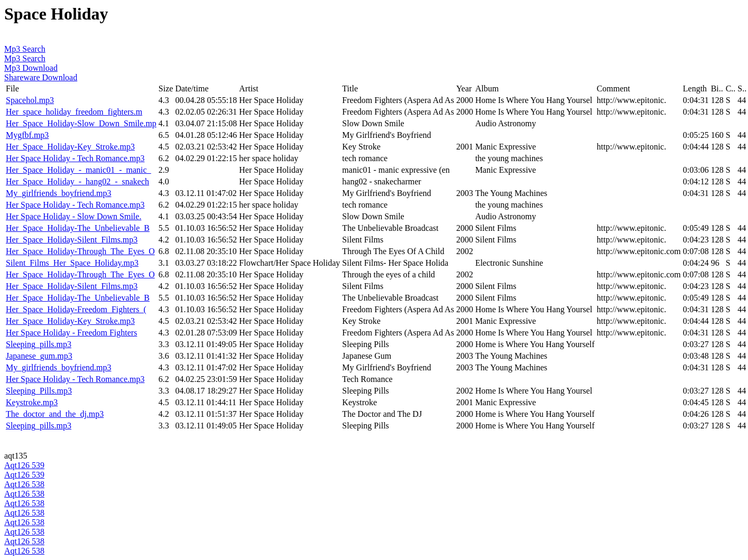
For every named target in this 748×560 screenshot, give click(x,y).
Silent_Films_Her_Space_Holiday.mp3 (72, 263)
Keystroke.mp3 (32, 402)
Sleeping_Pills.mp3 (39, 391)
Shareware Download (41, 77)
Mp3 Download (31, 68)
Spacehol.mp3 (30, 100)
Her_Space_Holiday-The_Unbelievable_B (78, 228)
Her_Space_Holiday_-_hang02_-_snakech (77, 181)
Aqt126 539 (24, 465)
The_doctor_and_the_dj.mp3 (55, 414)
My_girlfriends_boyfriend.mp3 (59, 193)
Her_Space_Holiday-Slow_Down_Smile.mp (81, 123)
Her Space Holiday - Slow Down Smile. (73, 216)
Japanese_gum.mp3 (39, 356)
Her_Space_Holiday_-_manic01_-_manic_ (79, 170)
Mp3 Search (25, 49)
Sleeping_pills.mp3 (39, 344)
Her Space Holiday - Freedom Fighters (71, 333)
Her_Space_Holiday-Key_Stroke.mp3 (70, 147)
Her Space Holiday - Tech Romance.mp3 (75, 158)
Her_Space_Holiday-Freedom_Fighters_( (76, 309)
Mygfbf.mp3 (27, 135)
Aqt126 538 (24, 484)
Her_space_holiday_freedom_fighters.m (74, 112)
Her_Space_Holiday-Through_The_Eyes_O (80, 251)
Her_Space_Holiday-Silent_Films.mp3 (72, 240)
